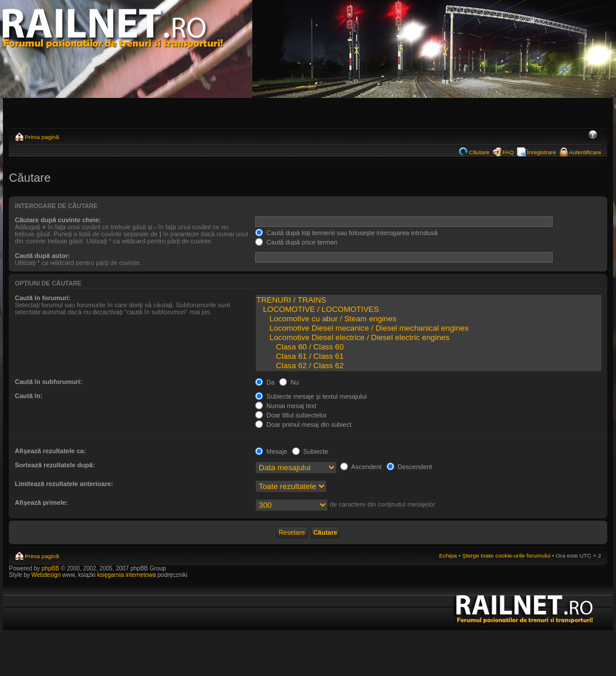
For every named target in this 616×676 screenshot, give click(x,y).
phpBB (50, 568)
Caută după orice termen (296, 242)
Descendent (409, 467)
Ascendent (361, 467)
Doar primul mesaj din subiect (303, 424)
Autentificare (585, 152)
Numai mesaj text (286, 406)
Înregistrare (541, 152)
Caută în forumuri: (43, 298)
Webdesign (47, 575)
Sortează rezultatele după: (55, 465)
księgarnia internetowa (127, 575)
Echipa (448, 556)
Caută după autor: (42, 256)
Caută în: (28, 396)
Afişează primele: (41, 502)
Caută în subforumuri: (48, 382)
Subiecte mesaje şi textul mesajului (311, 396)
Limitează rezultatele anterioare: (64, 484)
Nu (289, 382)
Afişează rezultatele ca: (50, 451)
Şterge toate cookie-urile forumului (506, 556)
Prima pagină (42, 137)
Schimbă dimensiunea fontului (593, 135)
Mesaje (271, 451)
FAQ (508, 152)
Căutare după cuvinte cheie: (58, 220)
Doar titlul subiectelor (291, 415)
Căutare (479, 152)
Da (265, 382)
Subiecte (310, 451)
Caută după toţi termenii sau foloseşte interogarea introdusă (346, 233)
